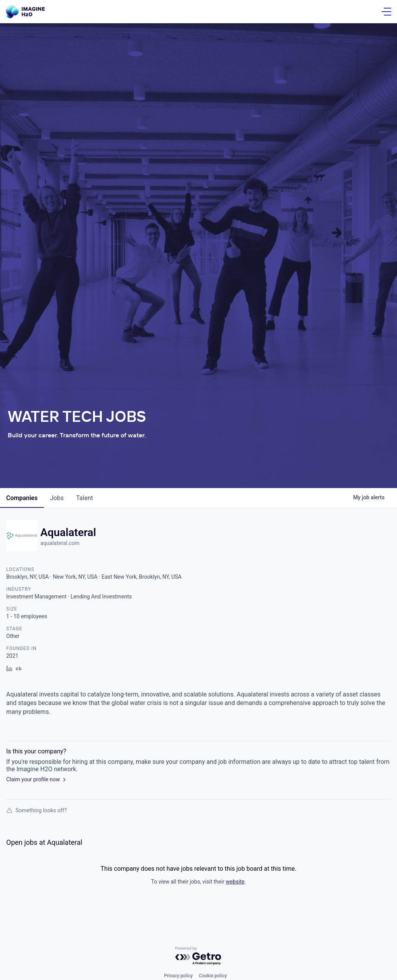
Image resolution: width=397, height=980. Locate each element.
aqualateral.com (60, 543)
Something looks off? (36, 810)
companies (22, 498)
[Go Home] (25, 12)
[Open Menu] (386, 12)
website (235, 882)
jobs (57, 498)
